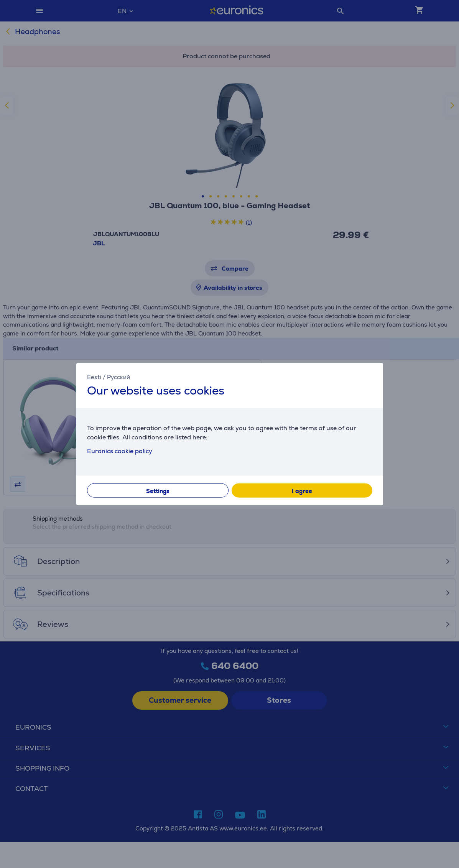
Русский (118, 377)
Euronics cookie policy (120, 451)
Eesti (94, 377)
